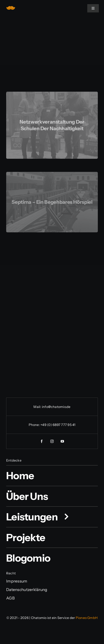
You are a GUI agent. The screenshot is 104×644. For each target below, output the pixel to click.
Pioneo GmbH (87, 618)
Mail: (38, 407)
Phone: (35, 425)
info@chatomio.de (56, 407)
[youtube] (62, 441)
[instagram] (52, 441)
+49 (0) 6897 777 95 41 (58, 425)
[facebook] (42, 441)
